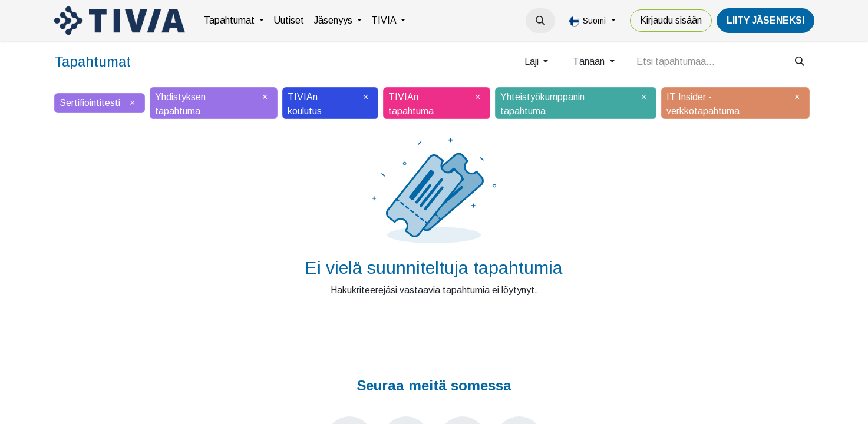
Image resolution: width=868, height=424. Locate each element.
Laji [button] (533, 62)
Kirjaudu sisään (671, 20)
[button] (540, 21)
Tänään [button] (590, 62)
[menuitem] (234, 21)
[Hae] (800, 62)
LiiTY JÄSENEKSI (765, 20)
